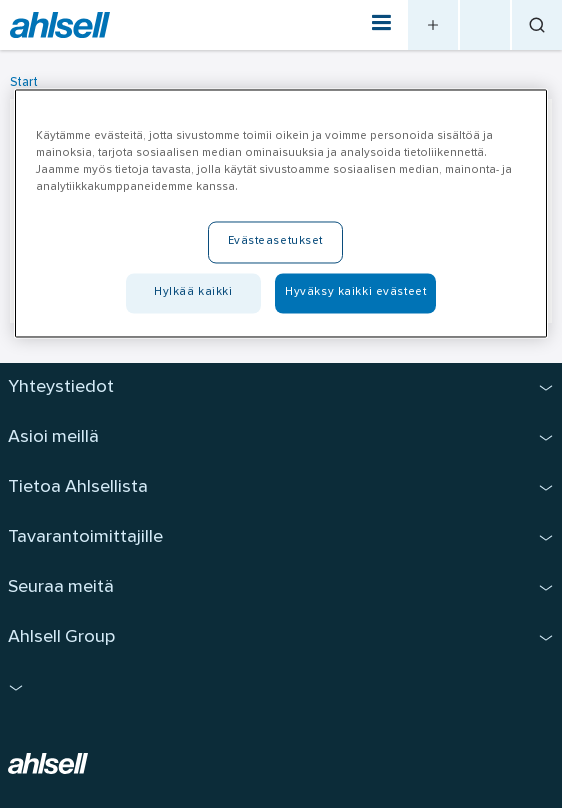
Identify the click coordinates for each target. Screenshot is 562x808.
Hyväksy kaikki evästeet (355, 293)
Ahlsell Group (61, 637)
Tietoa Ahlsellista (78, 487)
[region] (281, 214)
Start (24, 82)
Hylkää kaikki (193, 293)
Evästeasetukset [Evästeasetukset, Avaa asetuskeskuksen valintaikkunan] (276, 242)
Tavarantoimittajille (85, 537)
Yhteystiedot (61, 387)
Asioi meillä (53, 437)
